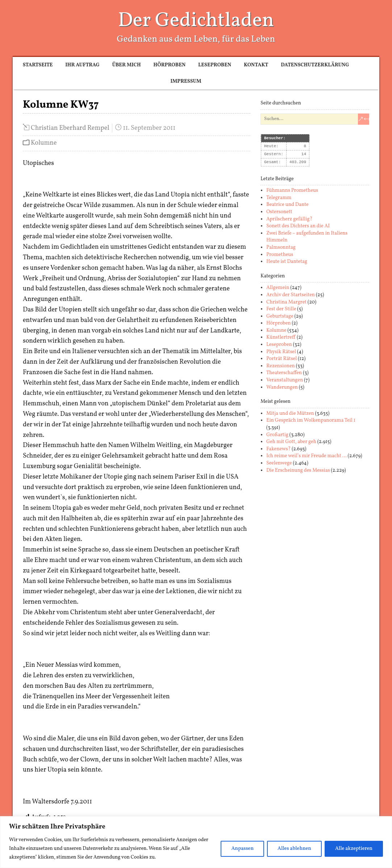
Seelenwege (279, 463)
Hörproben (169, 65)
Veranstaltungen (285, 380)
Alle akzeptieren (354, 849)
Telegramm (279, 198)
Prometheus (280, 255)
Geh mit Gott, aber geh (291, 442)
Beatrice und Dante (287, 205)
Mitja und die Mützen (290, 414)
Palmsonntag (281, 247)
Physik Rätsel (281, 352)
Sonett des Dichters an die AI (298, 226)
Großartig (277, 435)
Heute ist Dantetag (287, 262)
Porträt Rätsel (282, 359)
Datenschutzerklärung (315, 65)
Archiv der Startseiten (291, 295)
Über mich (126, 65)
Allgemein (278, 288)
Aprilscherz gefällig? (289, 219)
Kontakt (256, 65)
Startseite (38, 65)
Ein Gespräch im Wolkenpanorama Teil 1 (311, 420)
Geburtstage (280, 316)
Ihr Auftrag (82, 65)
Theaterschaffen (284, 373)
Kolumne (44, 143)
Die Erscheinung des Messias (298, 470)
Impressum (186, 81)
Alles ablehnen (294, 849)
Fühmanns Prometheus (292, 191)
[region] (196, 842)
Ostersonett (279, 212)
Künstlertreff (281, 337)
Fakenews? (278, 449)
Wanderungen (282, 387)
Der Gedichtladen (196, 21)
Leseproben (215, 65)
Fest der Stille (281, 309)
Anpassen (242, 849)
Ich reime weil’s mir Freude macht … (306, 456)
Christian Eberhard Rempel (70, 128)
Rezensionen (281, 366)
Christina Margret (286, 302)
